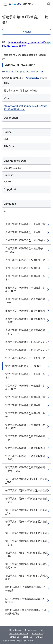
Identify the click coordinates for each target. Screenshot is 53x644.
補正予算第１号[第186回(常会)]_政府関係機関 (26, 577)
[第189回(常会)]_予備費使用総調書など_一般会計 (26, 589)
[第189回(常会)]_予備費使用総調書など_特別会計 (26, 600)
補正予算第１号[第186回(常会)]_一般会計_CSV (26, 512)
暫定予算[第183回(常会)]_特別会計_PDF (26, 397)
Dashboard (27, 637)
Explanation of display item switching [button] (23, 72)
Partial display (32, 78)
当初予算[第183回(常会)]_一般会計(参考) (26, 240)
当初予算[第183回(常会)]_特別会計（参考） (25, 278)
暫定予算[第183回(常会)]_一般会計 (23, 366)
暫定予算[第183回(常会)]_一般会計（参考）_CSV (25, 387)
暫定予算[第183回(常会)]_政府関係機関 (25, 448)
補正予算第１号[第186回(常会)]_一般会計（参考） (26, 500)
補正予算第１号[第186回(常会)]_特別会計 (26, 533)
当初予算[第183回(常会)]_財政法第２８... (26, 342)
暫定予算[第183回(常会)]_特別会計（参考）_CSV (25, 427)
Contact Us (14, 637)
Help (42, 630)
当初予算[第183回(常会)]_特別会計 (23, 268)
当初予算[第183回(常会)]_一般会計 (23, 232)
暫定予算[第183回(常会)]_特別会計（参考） (25, 415)
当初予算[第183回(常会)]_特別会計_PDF (26, 260)
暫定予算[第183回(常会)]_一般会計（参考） (25, 376)
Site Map (40, 637)
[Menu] (5, 4)
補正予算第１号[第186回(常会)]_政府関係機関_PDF (26, 566)
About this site (15, 630)
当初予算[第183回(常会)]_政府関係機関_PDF (25, 301)
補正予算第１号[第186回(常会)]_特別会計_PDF (26, 523)
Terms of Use (31, 630)
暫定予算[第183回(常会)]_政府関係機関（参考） (25, 458)
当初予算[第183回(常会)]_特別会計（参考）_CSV (25, 289)
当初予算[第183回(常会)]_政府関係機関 (25, 311)
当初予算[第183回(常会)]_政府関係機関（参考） (25, 320)
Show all (43, 78)
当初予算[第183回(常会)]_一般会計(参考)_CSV (24, 250)
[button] (49, 4)
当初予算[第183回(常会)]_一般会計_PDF (26, 224)
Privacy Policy (38, 633)
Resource (26, 32)
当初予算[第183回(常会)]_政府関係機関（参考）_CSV (25, 332)
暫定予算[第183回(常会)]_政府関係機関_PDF (25, 438)
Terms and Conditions (19, 633)
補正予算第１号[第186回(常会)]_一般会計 (26, 490)
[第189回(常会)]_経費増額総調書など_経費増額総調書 (26, 612)
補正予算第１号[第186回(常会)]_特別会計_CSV (26, 554)
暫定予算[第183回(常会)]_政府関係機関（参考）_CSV (25, 469)
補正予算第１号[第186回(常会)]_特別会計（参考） (26, 543)
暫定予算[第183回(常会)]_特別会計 (23, 405)
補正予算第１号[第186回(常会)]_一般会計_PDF (26, 481)
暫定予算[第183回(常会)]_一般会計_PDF (26, 358)
